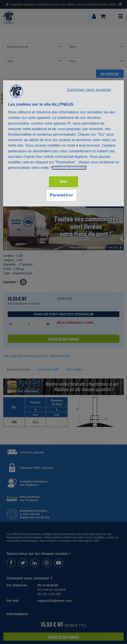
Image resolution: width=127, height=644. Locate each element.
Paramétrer (62, 195)
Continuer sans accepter (89, 90)
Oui (63, 182)
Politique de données (69, 168)
